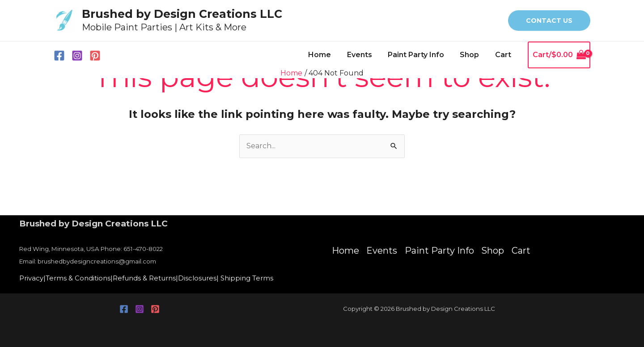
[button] (549, 21)
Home (326, 55)
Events (364, 55)
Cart (504, 55)
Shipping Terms (261, 278)
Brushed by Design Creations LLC (182, 14)
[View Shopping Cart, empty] (559, 55)
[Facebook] (59, 56)
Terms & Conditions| (83, 278)
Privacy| (33, 278)
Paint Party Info (419, 55)
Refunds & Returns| (154, 278)
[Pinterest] (95, 56)
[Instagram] (77, 56)
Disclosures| (210, 278)
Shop (472, 55)
